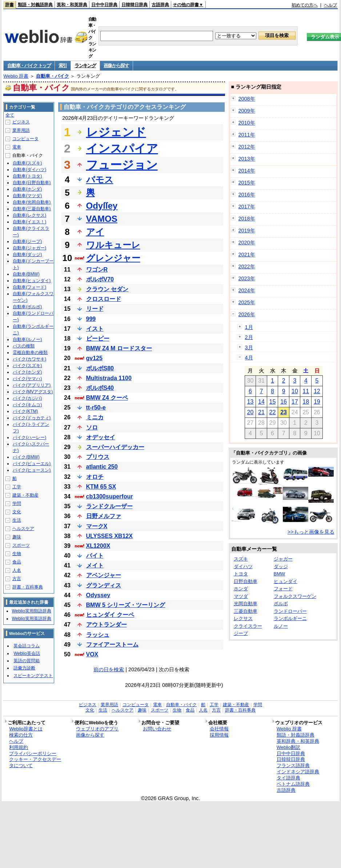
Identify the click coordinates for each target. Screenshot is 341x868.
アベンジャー (104, 575)
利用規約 (19, 747)
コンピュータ (25, 139)
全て (10, 115)
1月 (249, 327)
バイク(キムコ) (27, 405)
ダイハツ (243, 567)
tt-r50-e (96, 407)
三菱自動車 (246, 611)
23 (284, 412)
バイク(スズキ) (27, 366)
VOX (92, 654)
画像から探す (116, 66)
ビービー (98, 339)
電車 (17, 147)
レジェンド (116, 132)
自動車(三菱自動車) (32, 209)
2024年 (247, 290)
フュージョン (122, 165)
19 (317, 402)
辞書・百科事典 (28, 587)
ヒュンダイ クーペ (110, 615)
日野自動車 (246, 581)
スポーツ (21, 545)
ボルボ (281, 604)
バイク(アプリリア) (32, 385)
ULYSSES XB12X (109, 536)
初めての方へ (305, 5)
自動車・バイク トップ (29, 66)
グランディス (104, 585)
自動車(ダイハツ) (29, 170)
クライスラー (248, 626)
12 (317, 391)
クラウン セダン (107, 289)
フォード (283, 589)
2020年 (247, 243)
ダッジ (281, 567)
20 (250, 412)
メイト (95, 565)
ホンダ (241, 589)
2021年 (247, 254)
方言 (17, 579)
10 (295, 391)
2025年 (247, 302)
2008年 (247, 99)
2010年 (247, 123)
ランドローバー (290, 611)
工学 (17, 487)
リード (95, 309)
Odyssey (98, 595)
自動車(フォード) (29, 287)
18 (306, 402)
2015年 (247, 183)
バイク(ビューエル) (32, 464)
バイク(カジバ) (27, 398)
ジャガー (283, 559)
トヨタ (241, 574)
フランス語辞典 (293, 765)
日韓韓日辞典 (135, 5)
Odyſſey (102, 206)
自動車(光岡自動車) (32, 202)
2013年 (247, 159)
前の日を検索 (109, 669)
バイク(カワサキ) (29, 359)
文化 (17, 512)
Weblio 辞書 (16, 76)
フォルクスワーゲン (295, 596)
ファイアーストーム (112, 645)
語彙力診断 (24, 668)
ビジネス (21, 122)
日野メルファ (104, 516)
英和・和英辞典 (72, 5)
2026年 (247, 314)
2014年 (247, 171)
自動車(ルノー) (27, 339)
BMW (280, 574)
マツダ (241, 596)
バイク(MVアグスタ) (33, 392)
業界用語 (21, 130)
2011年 (247, 135)
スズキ (241, 559)
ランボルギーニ (290, 618)
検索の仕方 (21, 735)
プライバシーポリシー (33, 753)
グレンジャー (113, 258)
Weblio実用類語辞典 (31, 611)
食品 (17, 562)
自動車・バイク (53, 76)
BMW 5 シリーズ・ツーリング (126, 605)
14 (261, 402)
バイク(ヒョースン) (32, 470)
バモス (100, 180)
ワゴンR (97, 270)
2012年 (247, 147)
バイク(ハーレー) (29, 437)
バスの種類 (24, 346)
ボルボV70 (100, 279)
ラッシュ (98, 635)
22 (273, 412)
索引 (63, 66)
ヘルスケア (23, 529)
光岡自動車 (246, 604)
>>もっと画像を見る (311, 532)
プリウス (98, 457)
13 (250, 402)
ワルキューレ (113, 245)
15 (273, 402)
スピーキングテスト (33, 676)
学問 (17, 504)
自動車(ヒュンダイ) (32, 281)
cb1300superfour (110, 496)
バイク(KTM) (25, 411)
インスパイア (122, 148)
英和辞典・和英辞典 (298, 741)
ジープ (241, 633)
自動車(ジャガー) (29, 248)
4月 (249, 358)
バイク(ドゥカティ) (32, 418)
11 (306, 391)
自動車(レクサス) (29, 215)
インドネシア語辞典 (298, 772)
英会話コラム (27, 646)
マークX (97, 526)
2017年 (247, 207)
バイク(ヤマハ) (27, 379)
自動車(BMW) (26, 274)
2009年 (247, 111)
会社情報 (219, 729)
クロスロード (104, 299)
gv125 (94, 358)
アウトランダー (107, 625)
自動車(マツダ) (27, 196)
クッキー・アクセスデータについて (35, 762)
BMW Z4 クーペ (107, 398)
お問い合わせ (157, 729)
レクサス (243, 618)
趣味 (17, 537)
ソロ (92, 427)
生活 (17, 520)
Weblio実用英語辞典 (31, 619)
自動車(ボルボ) (27, 307)
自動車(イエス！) (29, 222)
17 (295, 402)
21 (261, 412)
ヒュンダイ (286, 581)
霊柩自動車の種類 (30, 353)
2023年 (247, 278)
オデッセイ (101, 437)
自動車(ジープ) (27, 241)
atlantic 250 (102, 467)
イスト (95, 329)
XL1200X (98, 546)
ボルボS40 (100, 388)
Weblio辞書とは (26, 729)
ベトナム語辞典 (293, 784)
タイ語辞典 (288, 778)
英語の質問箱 (27, 661)
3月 (249, 347)
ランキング (85, 66)
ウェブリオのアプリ (97, 729)
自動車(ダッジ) (27, 254)
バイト (95, 556)
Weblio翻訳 (288, 747)
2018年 (247, 219)
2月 (249, 337)
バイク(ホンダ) (27, 372)
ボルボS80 (100, 368)
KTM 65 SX (101, 487)
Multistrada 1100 (109, 378)
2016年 (247, 195)
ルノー (281, 626)
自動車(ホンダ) (27, 189)
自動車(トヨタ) (27, 176)
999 (91, 319)
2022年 (247, 266)
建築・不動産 (25, 495)
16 (284, 402)
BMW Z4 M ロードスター (119, 348)
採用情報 (219, 735)
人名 (17, 570)
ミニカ (95, 417)
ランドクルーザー (109, 506)
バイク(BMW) (26, 457)
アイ (95, 232)
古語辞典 (160, 5)
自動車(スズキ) (27, 163)
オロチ (95, 477)
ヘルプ (330, 5)
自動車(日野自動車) (32, 183)
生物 (17, 554)
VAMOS (102, 219)
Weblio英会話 (27, 653)
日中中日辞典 (104, 5)
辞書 (9, 5)
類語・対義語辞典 (35, 5)
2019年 (247, 231)
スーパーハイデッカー (115, 447)
